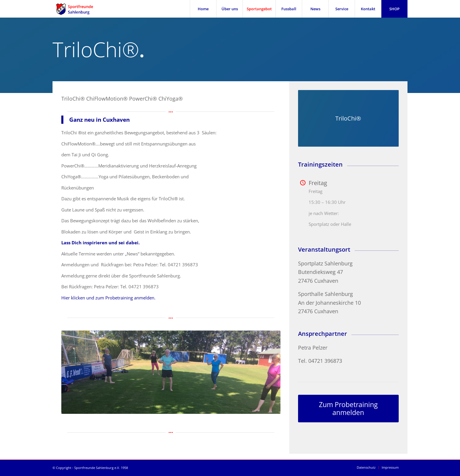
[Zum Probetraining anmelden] (348, 409)
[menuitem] (203, 9)
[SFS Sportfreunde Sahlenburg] (78, 9)
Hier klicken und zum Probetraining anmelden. (108, 298)
